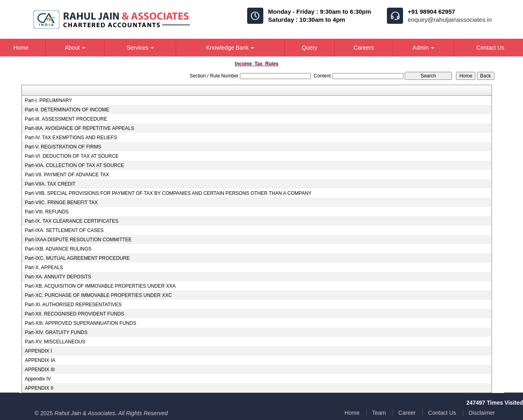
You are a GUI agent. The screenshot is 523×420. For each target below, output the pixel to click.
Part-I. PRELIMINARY (48, 100)
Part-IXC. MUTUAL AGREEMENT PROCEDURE (77, 258)
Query (309, 48)
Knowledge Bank (230, 48)
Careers (364, 48)
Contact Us (442, 413)
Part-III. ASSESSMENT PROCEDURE (66, 119)
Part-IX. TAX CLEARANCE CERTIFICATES (71, 221)
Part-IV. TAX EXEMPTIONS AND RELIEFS (71, 138)
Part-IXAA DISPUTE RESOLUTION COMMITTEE (78, 240)
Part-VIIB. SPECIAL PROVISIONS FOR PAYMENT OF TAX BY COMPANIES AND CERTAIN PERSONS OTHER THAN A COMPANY (168, 193)
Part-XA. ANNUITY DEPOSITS (58, 277)
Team (379, 413)
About (75, 48)
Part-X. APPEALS (44, 267)
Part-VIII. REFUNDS (47, 212)
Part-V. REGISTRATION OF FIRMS (63, 147)
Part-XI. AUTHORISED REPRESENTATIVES (73, 305)
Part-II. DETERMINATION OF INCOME (67, 110)
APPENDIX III (40, 370)
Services (140, 48)
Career (407, 413)
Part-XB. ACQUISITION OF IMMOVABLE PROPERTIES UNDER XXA (100, 286)
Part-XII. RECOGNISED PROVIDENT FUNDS (74, 314)
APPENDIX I (38, 351)
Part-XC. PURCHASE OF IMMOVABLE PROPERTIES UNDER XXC (98, 295)
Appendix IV (38, 379)
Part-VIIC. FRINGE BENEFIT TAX (61, 203)
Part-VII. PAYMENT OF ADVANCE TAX (67, 175)
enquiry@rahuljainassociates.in (450, 20)
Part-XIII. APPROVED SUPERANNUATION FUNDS (80, 323)
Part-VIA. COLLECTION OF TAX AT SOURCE (74, 165)
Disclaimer (482, 413)
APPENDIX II (39, 388)
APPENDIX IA (40, 360)
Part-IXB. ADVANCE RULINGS (58, 249)
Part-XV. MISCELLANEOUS (55, 342)
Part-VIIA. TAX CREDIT (50, 184)
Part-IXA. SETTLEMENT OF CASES (64, 230)
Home (352, 413)
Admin (424, 48)
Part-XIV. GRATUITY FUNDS (56, 332)
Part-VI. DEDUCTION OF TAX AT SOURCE (71, 156)
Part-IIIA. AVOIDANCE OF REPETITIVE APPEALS (79, 128)
